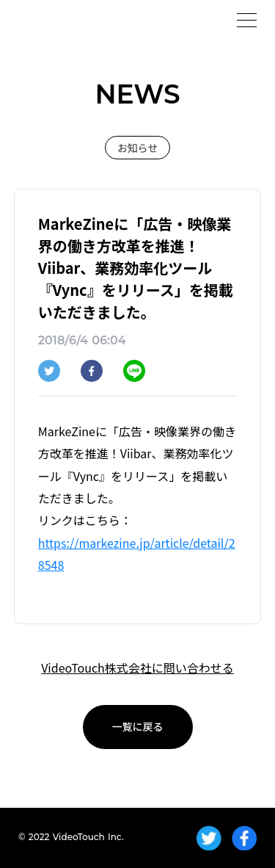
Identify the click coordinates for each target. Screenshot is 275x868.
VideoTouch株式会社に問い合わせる (137, 668)
